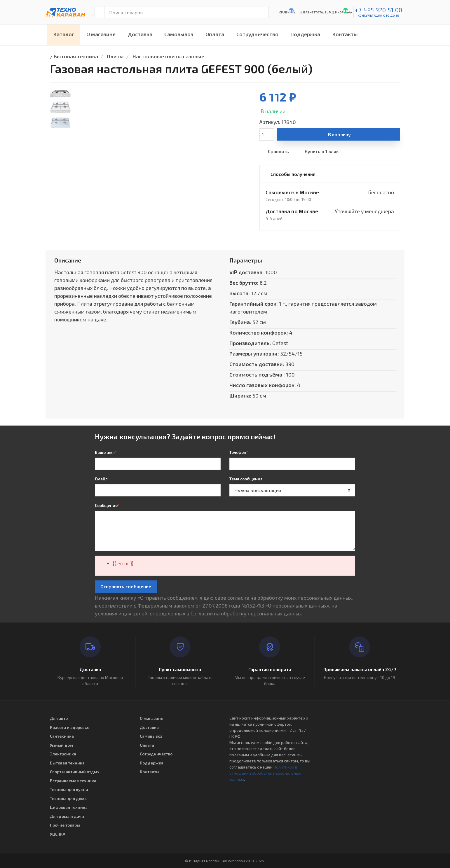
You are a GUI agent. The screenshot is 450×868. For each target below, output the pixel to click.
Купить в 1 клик (322, 151)
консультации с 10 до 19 (379, 15)
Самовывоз (179, 34)
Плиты (115, 56)
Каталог (64, 34)
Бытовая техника (76, 56)
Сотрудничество (257, 34)
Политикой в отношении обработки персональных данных (265, 773)
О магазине (101, 34)
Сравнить (278, 151)
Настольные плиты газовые (168, 56)
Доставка (140, 34)
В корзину (339, 134)
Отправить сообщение (126, 586)
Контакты (345, 34)
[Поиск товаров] (186, 12)
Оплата (215, 34)
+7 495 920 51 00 (379, 10)
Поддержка (305, 34)
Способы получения (293, 174)
